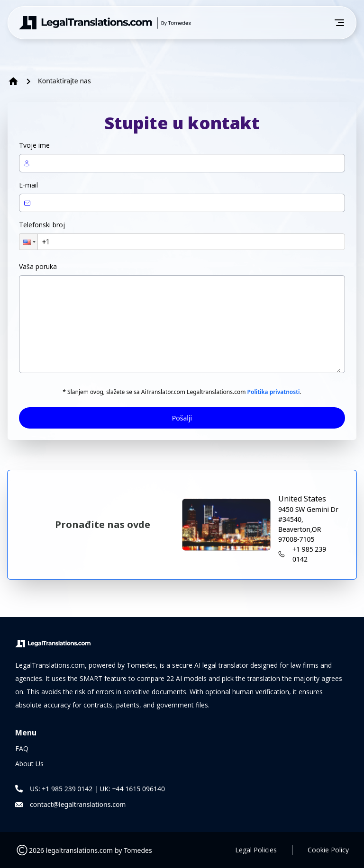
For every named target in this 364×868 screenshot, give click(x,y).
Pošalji (182, 418)
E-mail (28, 185)
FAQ (22, 748)
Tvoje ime (34, 145)
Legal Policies (256, 850)
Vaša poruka (38, 266)
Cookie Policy (328, 850)
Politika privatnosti (274, 392)
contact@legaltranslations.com (78, 804)
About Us (29, 764)
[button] (28, 242)
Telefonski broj (42, 225)
